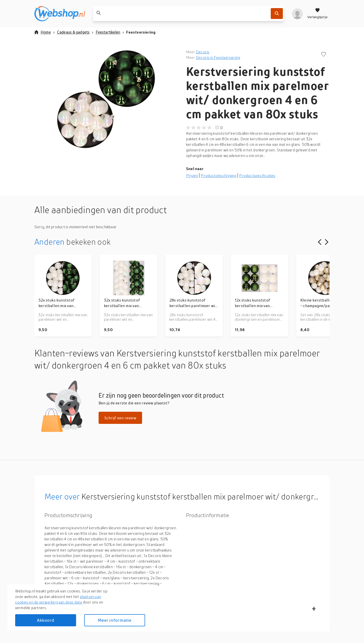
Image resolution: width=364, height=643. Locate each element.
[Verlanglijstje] (317, 14)
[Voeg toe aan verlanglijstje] (324, 55)
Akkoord (45, 620)
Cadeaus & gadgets (73, 32)
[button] (106, 100)
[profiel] (297, 14)
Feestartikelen (108, 32)
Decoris (203, 52)
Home (43, 32)
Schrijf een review (120, 418)
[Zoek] (277, 14)
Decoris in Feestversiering (218, 57)
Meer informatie (115, 620)
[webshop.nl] (60, 14)
